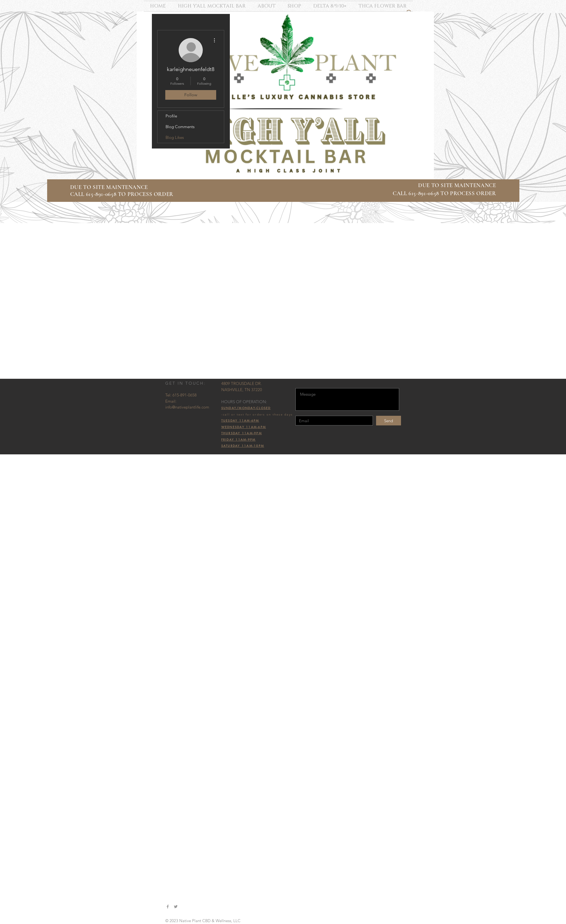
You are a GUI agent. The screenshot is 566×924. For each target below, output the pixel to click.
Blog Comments (180, 127)
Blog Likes (175, 137)
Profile (171, 116)
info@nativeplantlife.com (187, 407)
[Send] (389, 421)
